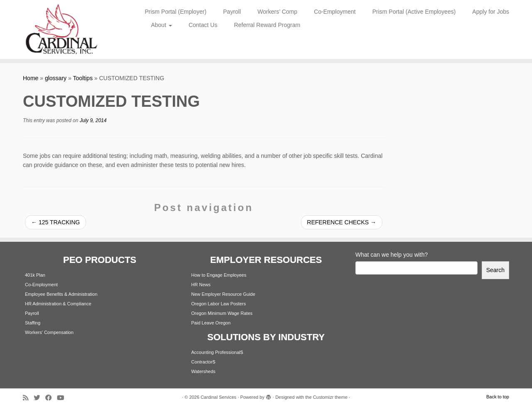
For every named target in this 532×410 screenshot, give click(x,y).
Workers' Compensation (49, 332)
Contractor (202, 362)
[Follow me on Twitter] (39, 398)
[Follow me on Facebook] (51, 398)
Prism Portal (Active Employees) (414, 12)
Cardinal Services (219, 397)
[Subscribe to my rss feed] (28, 398)
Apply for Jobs (491, 12)
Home (31, 78)
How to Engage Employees (219, 275)
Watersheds (203, 371)
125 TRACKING (55, 222)
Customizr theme (330, 397)
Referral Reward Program (267, 25)
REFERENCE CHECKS (342, 222)
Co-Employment (335, 12)
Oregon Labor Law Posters (218, 304)
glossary (56, 78)
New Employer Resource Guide (223, 294)
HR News (201, 285)
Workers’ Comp (278, 12)
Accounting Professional (216, 352)
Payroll (232, 12)
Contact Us (203, 25)
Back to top (498, 397)
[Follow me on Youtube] (63, 398)
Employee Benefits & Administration (61, 294)
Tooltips (83, 78)
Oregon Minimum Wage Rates (222, 313)
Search (495, 270)
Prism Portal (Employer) (176, 12)
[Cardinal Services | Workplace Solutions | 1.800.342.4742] (61, 29)
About (161, 25)
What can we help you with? (392, 255)
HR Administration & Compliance (58, 304)
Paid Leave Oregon (211, 323)
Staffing (33, 323)
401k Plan (35, 275)
